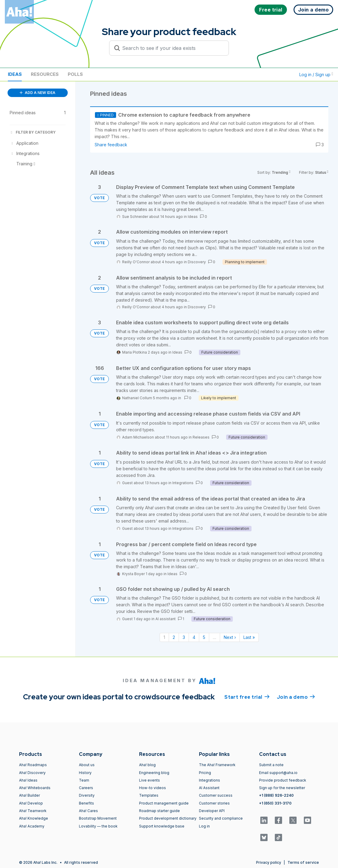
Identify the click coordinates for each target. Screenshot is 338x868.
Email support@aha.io (278, 773)
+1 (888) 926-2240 (276, 795)
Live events (149, 780)
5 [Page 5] (204, 637)
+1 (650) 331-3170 (275, 803)
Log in (204, 826)
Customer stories (214, 803)
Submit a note (271, 765)
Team (84, 780)
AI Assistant (209, 788)
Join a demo (296, 697)
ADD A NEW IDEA (37, 93)
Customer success (216, 795)
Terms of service (303, 862)
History (85, 773)
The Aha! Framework (217, 765)
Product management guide (164, 803)
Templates (149, 795)
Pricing (205, 773)
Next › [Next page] (230, 637)
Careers (86, 788)
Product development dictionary (168, 818)
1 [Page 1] (164, 637)
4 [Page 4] (194, 637)
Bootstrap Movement (98, 818)
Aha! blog (147, 765)
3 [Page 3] (184, 637)
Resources (45, 74)
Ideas (15, 74)
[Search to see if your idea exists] (172, 48)
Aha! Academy (32, 826)
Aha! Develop (31, 803)
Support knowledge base (162, 826)
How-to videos (153, 788)
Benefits (86, 803)
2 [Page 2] (174, 637)
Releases (201, 437)
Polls (75, 74)
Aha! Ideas (28, 780)
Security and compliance (221, 818)
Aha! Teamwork (33, 811)
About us (87, 765)
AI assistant (166, 619)
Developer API (212, 811)
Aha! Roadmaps (33, 765)
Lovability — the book (98, 826)
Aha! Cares (88, 811)
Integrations (183, 483)
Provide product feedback (283, 780)
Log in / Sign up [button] (316, 74)
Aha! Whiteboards (35, 788)
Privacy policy (269, 862)
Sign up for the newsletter (282, 788)
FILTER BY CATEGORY (33, 132)
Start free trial (247, 697)
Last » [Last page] (249, 637)
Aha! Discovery (32, 773)
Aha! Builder (29, 795)
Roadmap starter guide (159, 811)
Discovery (197, 262)
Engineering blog (154, 773)
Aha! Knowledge (34, 818)
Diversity (87, 795)
